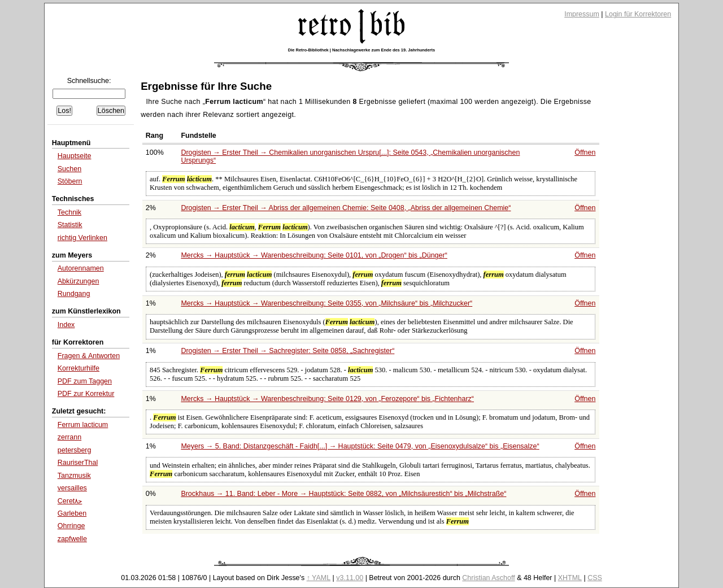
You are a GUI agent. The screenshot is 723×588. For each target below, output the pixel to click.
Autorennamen (81, 268)
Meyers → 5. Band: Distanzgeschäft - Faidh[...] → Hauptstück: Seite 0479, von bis (360, 446)
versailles (72, 488)
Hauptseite (75, 156)
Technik (69, 212)
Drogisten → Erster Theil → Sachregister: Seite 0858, (288, 351)
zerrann (69, 437)
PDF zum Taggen (85, 381)
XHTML (570, 578)
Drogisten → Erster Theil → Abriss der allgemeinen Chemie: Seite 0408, (346, 208)
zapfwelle (72, 539)
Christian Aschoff (488, 578)
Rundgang (74, 294)
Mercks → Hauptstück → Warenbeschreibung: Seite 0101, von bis (314, 255)
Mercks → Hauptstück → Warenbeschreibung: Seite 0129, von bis (327, 399)
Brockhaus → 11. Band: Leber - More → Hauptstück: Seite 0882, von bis (343, 494)
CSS (595, 578)
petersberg (75, 450)
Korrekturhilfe (79, 368)
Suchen (69, 169)
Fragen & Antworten (89, 356)
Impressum (582, 14)
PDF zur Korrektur (86, 394)
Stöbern (70, 181)
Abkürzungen (79, 281)
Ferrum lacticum (83, 425)
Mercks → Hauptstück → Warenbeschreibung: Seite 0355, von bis (326, 303)
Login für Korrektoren (638, 14)
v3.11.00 (350, 578)
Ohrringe (71, 526)
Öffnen (585, 153)
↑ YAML (319, 578)
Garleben (72, 513)
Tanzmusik (74, 476)
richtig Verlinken (82, 238)
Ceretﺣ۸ (70, 501)
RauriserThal (78, 463)
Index (66, 325)
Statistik (70, 225)
